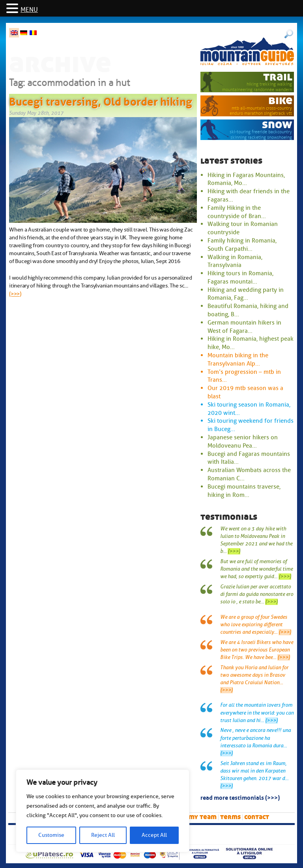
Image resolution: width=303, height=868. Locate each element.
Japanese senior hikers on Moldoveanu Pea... (243, 441)
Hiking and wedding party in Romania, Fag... (246, 294)
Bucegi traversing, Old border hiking (101, 100)
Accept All (154, 835)
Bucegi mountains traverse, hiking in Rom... (244, 491)
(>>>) (15, 294)
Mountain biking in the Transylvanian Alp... (238, 359)
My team (203, 817)
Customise (51, 835)
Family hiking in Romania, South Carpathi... (242, 245)
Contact (257, 817)
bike (280, 100)
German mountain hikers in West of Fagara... (244, 327)
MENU (29, 10)
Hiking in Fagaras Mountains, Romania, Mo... (246, 179)
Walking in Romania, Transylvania (235, 261)
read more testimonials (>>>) (240, 797)
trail (278, 77)
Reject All (103, 835)
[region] (103, 811)
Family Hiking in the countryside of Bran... (237, 212)
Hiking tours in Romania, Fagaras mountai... (240, 277)
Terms (230, 817)
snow (277, 124)
